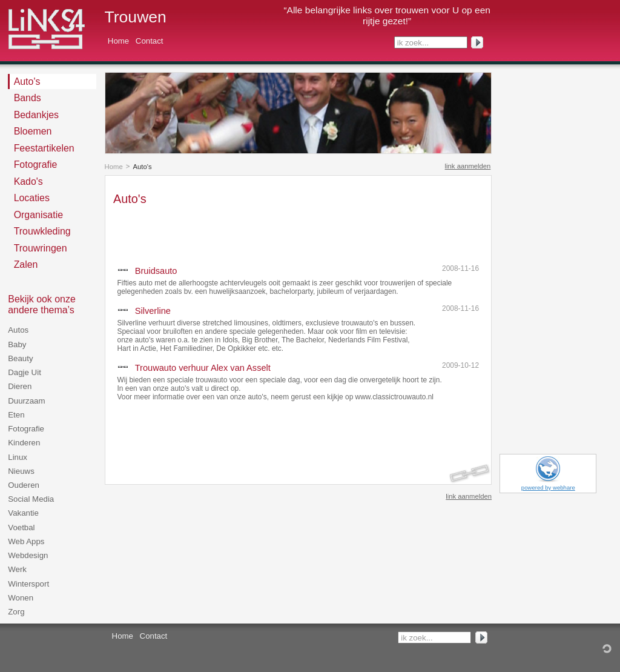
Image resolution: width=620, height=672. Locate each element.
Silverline (153, 311)
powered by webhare (548, 487)
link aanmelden (468, 166)
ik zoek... (413, 43)
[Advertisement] (255, 232)
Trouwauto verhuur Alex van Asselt (203, 368)
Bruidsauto (156, 271)
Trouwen (136, 17)
